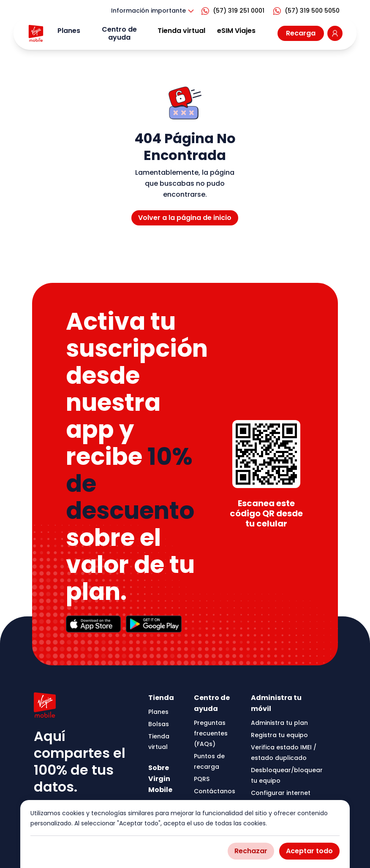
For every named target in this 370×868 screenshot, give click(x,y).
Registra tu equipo (279, 735)
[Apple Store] (93, 624)
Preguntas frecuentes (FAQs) (211, 733)
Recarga (301, 33)
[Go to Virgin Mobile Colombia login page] (335, 33)
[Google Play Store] (154, 624)
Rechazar (251, 851)
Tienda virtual (181, 31)
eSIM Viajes (236, 31)
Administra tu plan (279, 723)
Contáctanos (215, 791)
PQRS (202, 779)
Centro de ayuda (119, 33)
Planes (69, 31)
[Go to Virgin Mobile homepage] (36, 33)
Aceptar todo (309, 851)
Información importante (154, 11)
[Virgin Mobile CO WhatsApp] (234, 11)
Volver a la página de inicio (185, 218)
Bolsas (159, 724)
